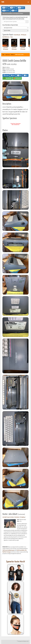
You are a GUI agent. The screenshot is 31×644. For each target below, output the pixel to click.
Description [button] (6, 75)
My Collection (17, 517)
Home (3, 55)
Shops (12, 37)
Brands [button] (5, 8)
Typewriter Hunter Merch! (15, 562)
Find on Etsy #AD (17, 78)
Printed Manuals (17, 35)
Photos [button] (19, 75)
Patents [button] (14, 10)
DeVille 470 (13, 55)
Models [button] (13, 8)
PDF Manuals (24, 35)
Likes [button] (26, 75)
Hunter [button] (13, 75)
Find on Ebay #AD (7, 78)
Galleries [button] (21, 8)
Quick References (6, 37)
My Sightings (23, 517)
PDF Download (6, 49)
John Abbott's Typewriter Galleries (8, 517)
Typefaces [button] (6, 10)
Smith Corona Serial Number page (8, 550)
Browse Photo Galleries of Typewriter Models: (10, 25)
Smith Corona (8, 55)
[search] (15, 28)
